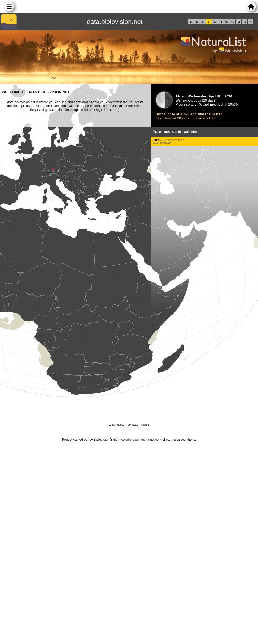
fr (191, 22)
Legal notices (117, 425)
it (203, 22)
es (215, 22)
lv (251, 22)
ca (233, 22)
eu (227, 22)
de (197, 22)
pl (239, 22)
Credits (145, 425)
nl (221, 22)
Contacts (133, 425)
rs (245, 22)
